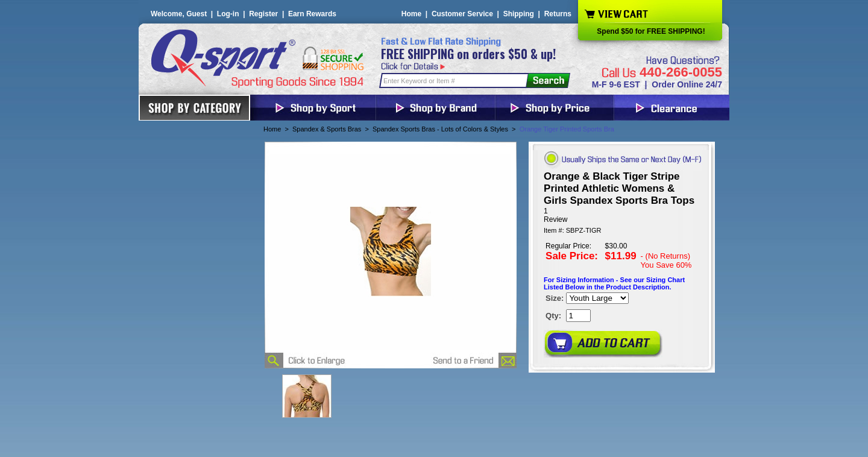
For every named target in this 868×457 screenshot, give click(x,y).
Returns (558, 14)
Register (263, 14)
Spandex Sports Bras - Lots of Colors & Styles (440, 129)
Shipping (519, 14)
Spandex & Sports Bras (327, 129)
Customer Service (462, 14)
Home (411, 14)
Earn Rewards (312, 14)
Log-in (228, 14)
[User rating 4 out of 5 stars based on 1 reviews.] (622, 215)
